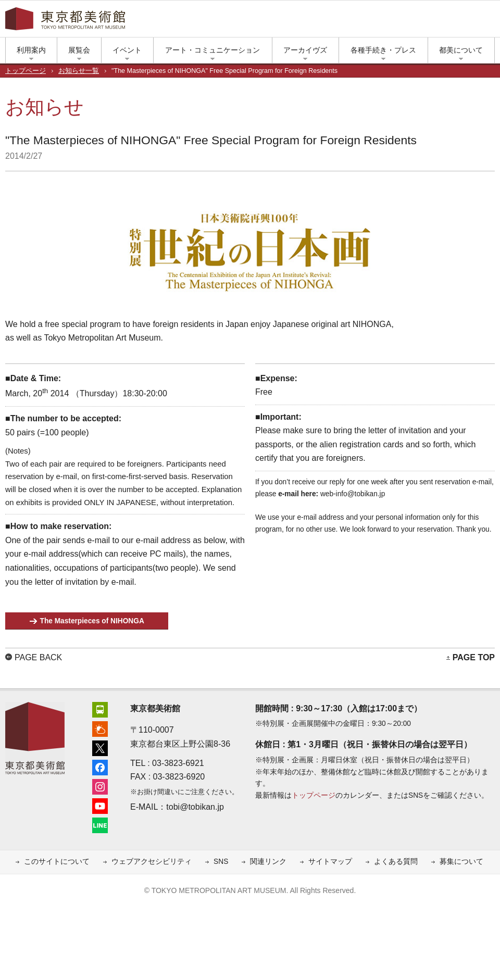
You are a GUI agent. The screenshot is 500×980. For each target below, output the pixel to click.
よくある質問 (396, 862)
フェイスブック (406, 21)
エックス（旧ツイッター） (391, 21)
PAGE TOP (474, 657)
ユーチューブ (438, 21)
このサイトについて (57, 862)
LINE (453, 21)
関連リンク (268, 862)
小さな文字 (474, 21)
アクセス (359, 21)
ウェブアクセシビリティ (152, 862)
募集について (461, 862)
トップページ (26, 71)
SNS (221, 862)
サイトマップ (330, 862)
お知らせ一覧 (79, 71)
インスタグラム (422, 21)
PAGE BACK (38, 657)
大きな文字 (490, 21)
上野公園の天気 (375, 21)
